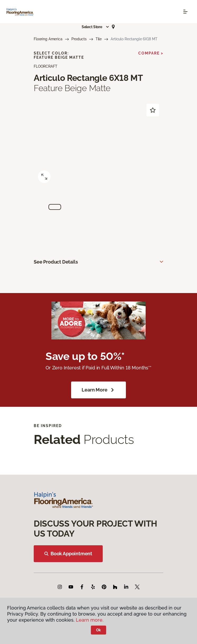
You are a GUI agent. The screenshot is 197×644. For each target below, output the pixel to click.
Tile (99, 39)
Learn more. (90, 620)
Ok (99, 630)
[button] (96, 27)
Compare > (151, 53)
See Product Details (56, 262)
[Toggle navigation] (185, 12)
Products (79, 39)
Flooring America (48, 39)
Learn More (98, 390)
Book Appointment (68, 554)
